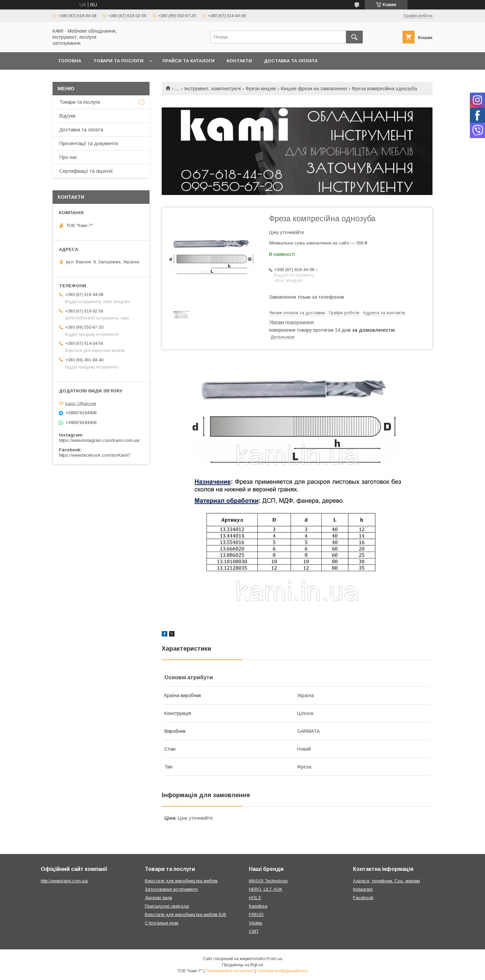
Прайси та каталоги (188, 61)
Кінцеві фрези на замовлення (314, 89)
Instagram (363, 889)
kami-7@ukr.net (81, 403)
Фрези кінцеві (261, 89)
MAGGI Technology (268, 881)
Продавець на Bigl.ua (243, 965)
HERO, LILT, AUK (266, 889)
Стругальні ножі (162, 923)
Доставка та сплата (81, 130)
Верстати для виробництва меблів (181, 881)
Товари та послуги (118, 61)
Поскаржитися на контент (230, 971)
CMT (254, 931)
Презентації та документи (89, 143)
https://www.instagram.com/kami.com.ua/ (99, 440)
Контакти (239, 61)
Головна (70, 61)
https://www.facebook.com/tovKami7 (95, 455)
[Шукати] (354, 37)
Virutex (256, 923)
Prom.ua (274, 959)
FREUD (256, 914)
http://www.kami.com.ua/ (64, 881)
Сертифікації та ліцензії (86, 171)
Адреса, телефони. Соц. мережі (386, 881)
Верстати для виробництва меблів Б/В (186, 914)
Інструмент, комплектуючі (213, 89)
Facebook (363, 898)
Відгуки (67, 116)
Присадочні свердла (167, 906)
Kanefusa (258, 906)
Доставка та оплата (291, 61)
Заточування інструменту (171, 889)
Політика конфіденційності (282, 971)
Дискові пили (158, 898)
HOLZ (255, 898)
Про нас (68, 157)
